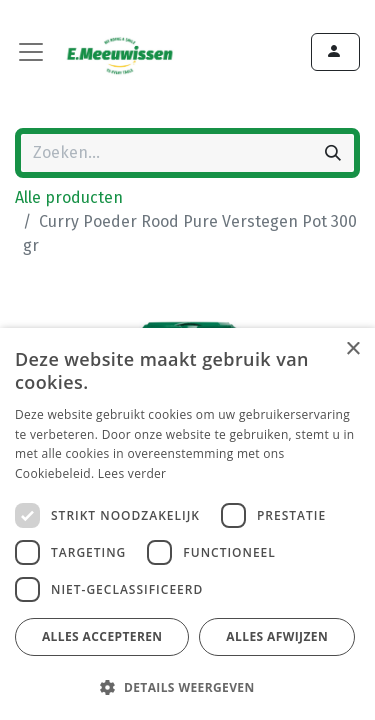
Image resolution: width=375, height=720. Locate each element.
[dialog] (187, 524)
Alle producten (69, 197)
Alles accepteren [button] (102, 636)
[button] (185, 687)
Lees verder (132, 473)
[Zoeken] (333, 153)
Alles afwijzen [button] (277, 636)
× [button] (352, 349)
